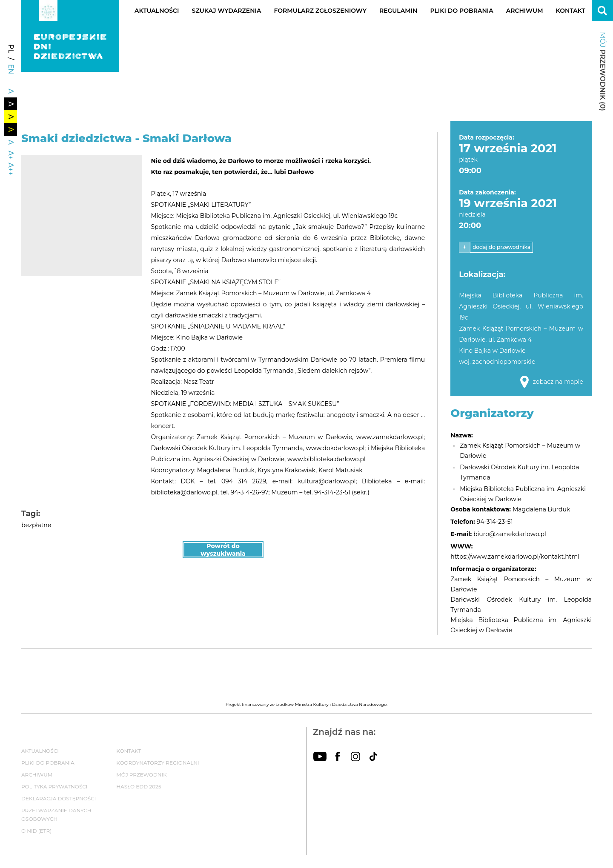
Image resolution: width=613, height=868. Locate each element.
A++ (11, 169)
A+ (11, 155)
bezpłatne (36, 525)
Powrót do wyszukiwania (223, 550)
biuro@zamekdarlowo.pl (510, 534)
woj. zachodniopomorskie (497, 362)
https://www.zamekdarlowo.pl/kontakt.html (515, 557)
